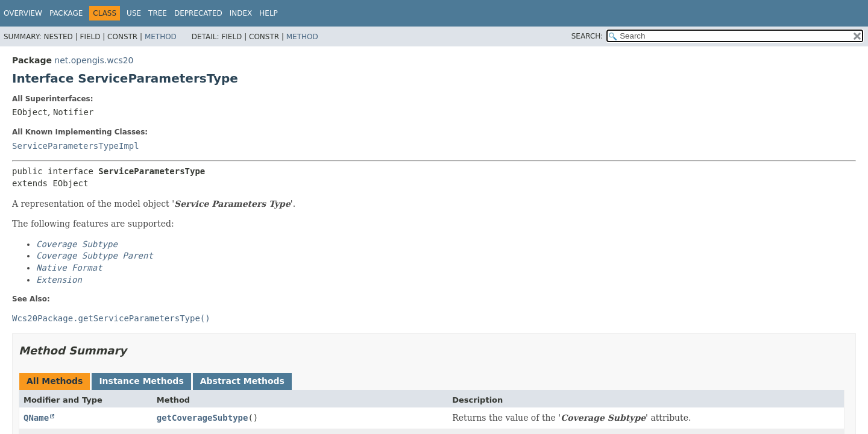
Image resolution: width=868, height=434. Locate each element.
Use (134, 13)
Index (241, 13)
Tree (158, 13)
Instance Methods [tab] (141, 381)
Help (269, 13)
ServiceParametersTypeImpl (76, 146)
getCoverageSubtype (203, 418)
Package (66, 13)
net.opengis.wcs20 (94, 60)
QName (36, 418)
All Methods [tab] (55, 381)
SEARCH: (587, 36)
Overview (23, 13)
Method (161, 37)
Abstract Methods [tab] (242, 381)
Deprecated (198, 13)
